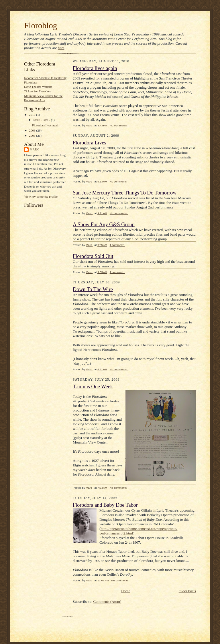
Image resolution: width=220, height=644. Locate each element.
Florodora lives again (46, 125)
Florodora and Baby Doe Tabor (105, 505)
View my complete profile (41, 196)
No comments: (119, 125)
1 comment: (117, 245)
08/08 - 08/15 (42, 120)
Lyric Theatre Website (38, 87)
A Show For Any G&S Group (104, 224)
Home (126, 591)
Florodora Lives (90, 143)
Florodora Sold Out (93, 256)
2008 (33, 136)
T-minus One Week (93, 387)
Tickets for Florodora (38, 91)
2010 (33, 115)
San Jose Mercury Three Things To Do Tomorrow (125, 193)
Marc (35, 149)
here (61, 48)
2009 (33, 130)
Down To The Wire (93, 289)
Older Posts (187, 591)
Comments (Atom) (107, 602)
